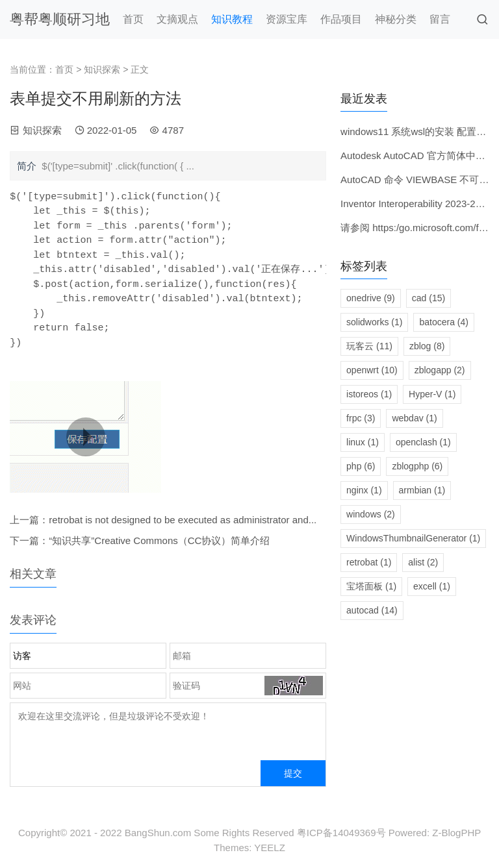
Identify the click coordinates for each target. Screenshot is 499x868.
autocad (372, 610)
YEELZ (270, 848)
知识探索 (102, 69)
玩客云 (369, 346)
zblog (427, 346)
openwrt (372, 370)
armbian (422, 490)
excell (432, 586)
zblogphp (417, 466)
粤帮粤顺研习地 (60, 19)
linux (363, 442)
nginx (364, 490)
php (361, 466)
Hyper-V (432, 394)
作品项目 (341, 19)
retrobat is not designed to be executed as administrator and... (183, 520)
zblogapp (440, 370)
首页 (133, 19)
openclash (423, 442)
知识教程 (232, 19)
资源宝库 (287, 19)
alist (423, 562)
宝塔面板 (371, 586)
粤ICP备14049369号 (341, 833)
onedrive (371, 298)
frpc (361, 418)
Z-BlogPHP (456, 833)
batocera (443, 322)
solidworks (374, 322)
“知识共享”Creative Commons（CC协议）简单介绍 (159, 540)
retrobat (369, 562)
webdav (414, 418)
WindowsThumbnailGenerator (413, 538)
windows (371, 514)
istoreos (369, 394)
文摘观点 (177, 19)
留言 (440, 19)
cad (429, 298)
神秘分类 (396, 19)
